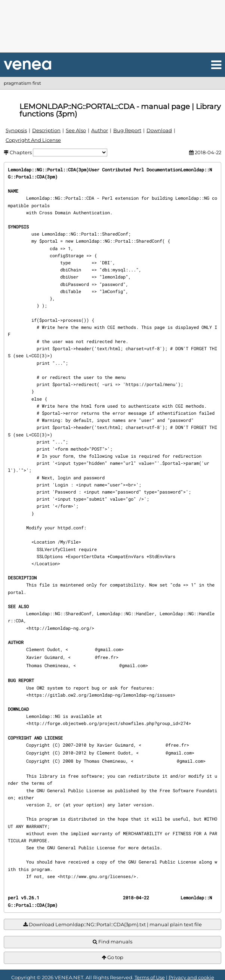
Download (159, 130)
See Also (76, 130)
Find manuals (112, 942)
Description (46, 130)
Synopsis (16, 130)
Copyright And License (33, 140)
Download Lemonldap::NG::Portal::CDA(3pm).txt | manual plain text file (112, 925)
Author (100, 130)
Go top (112, 957)
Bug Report (127, 130)
